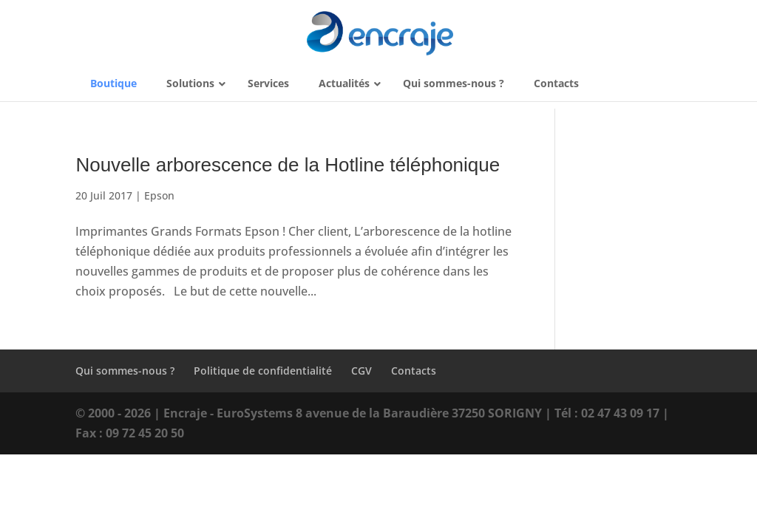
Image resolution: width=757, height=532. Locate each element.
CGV (361, 371)
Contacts (414, 371)
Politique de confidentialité (263, 371)
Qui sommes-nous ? (125, 371)
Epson (159, 195)
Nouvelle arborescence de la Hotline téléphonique (288, 165)
